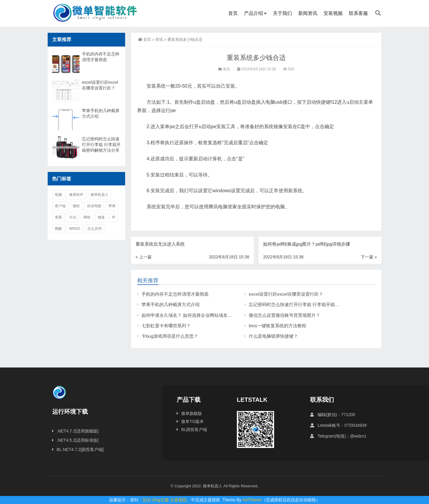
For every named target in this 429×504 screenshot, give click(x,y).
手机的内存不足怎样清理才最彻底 (175, 294)
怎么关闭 (94, 229)
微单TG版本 (192, 421)
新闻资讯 (308, 13)
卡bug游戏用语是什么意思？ (170, 336)
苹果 (112, 206)
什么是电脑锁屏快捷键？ (273, 336)
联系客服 (358, 13)
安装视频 (333, 13)
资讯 (159, 39)
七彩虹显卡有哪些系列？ (166, 326)
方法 (73, 217)
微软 (76, 206)
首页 (233, 13)
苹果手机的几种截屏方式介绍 (171, 304)
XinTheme (252, 500)
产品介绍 (254, 13)
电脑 (58, 195)
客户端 (60, 206)
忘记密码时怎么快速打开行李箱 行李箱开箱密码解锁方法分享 (310, 304)
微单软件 (76, 195)
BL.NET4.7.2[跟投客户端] (80, 449)
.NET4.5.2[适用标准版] (78, 440)
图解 (58, 229)
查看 (58, 217)
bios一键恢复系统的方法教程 (278, 326)
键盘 (101, 217)
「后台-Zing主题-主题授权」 (165, 500)
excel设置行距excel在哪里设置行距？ (286, 294)
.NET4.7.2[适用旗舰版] (78, 431)
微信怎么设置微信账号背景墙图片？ (285, 315)
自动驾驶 (94, 206)
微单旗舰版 (192, 413)
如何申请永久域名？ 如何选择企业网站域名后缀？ (191, 315)
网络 (87, 217)
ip (114, 217)
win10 (75, 229)
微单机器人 (100, 195)
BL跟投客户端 (194, 429)
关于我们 (282, 13)
